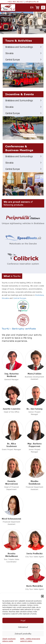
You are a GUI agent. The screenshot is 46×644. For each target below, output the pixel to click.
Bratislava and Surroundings (19, 47)
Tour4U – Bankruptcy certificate (19, 329)
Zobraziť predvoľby (23, 634)
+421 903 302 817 (15, 2)
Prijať (23, 621)
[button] (42, 596)
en (32, 7)
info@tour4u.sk (32, 2)
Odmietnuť (23, 627)
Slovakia (9, 53)
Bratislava (39, 295)
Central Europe (12, 60)
